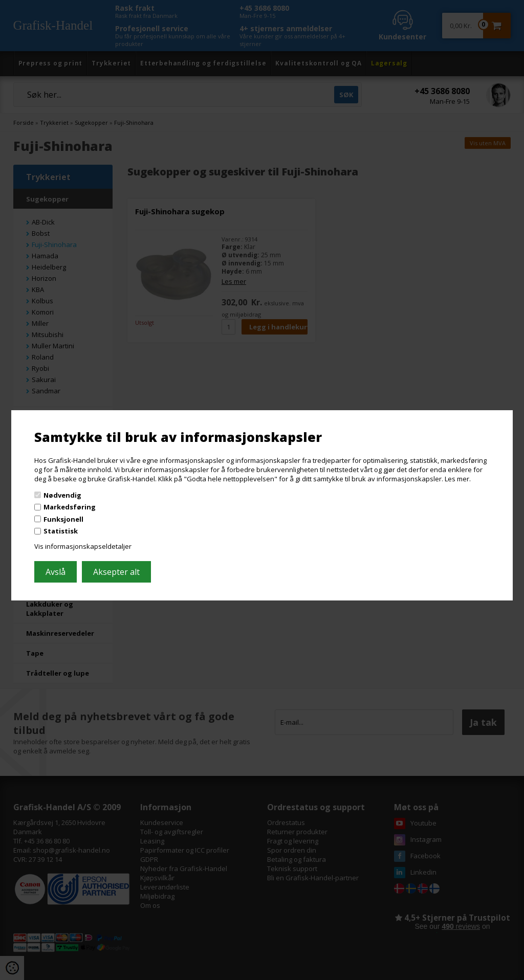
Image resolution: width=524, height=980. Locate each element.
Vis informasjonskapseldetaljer (83, 546)
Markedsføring (70, 507)
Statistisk (61, 531)
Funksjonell (63, 519)
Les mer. (458, 479)
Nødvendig (62, 495)
